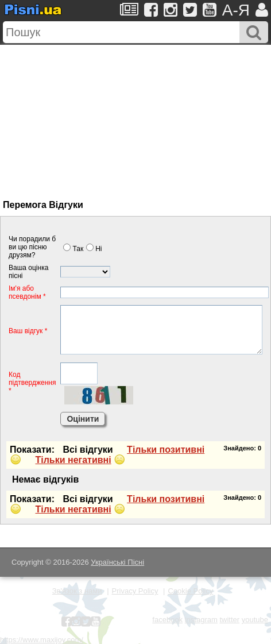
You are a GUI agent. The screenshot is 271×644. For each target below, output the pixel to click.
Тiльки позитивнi (166, 450)
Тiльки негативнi (73, 460)
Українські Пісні (117, 562)
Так (73, 249)
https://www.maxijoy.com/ (42, 640)
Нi (94, 249)
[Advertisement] (108, 117)
